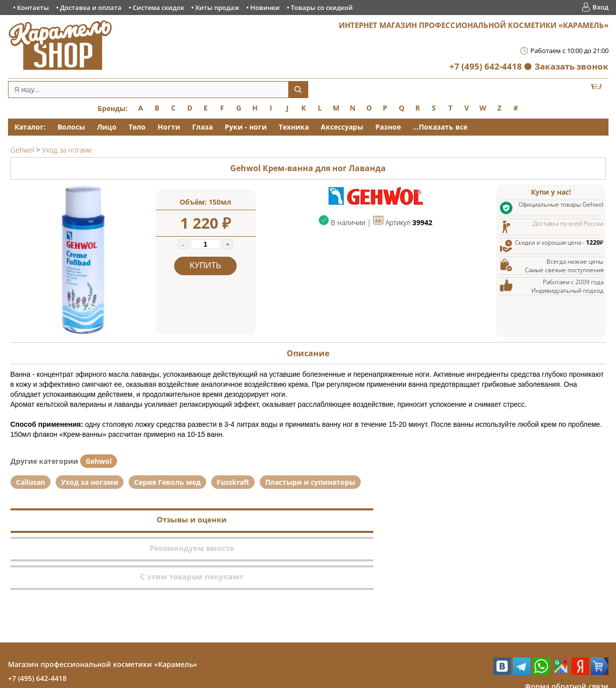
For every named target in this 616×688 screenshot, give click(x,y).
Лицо (107, 127)
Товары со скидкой (322, 8)
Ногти (169, 127)
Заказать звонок (571, 66)
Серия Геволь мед (167, 482)
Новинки (265, 8)
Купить (205, 265)
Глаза (202, 127)
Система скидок (158, 8)
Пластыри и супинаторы (310, 482)
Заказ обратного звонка (565, 643)
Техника (294, 127)
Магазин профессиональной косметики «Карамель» (103, 607)
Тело (137, 127)
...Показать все (440, 127)
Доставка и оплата (91, 8)
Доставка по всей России (568, 223)
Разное (388, 127)
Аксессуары (342, 127)
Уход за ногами (90, 482)
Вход (600, 7)
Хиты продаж (217, 8)
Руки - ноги (246, 127)
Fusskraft (233, 482)
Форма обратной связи (567, 629)
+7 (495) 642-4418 (486, 66)
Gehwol (99, 461)
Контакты (33, 8)
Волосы (71, 127)
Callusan (31, 482)
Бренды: (113, 108)
